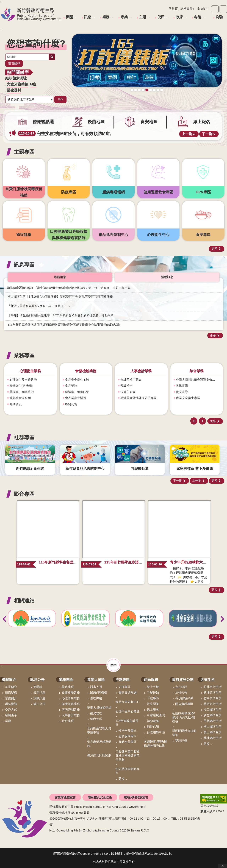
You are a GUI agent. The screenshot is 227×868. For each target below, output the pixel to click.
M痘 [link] (33, 84)
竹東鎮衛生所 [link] (213, 698)
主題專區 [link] (146, 17)
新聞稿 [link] (38, 687)
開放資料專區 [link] (184, 704)
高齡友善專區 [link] (128, 742)
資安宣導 (182, 392)
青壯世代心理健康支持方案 (158, 90)
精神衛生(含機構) (21, 386)
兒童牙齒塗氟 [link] (18, 84)
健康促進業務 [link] (71, 704)
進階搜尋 (14, 63)
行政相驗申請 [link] (156, 732)
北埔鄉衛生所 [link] (213, 738)
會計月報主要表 (131, 380)
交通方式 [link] (11, 710)
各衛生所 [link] (201, 17)
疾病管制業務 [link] (71, 710)
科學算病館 (162, 90)
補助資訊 (16, 404)
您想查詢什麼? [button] (36, 44)
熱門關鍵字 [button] (18, 72)
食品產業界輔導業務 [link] (99, 744)
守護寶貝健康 (132, 90)
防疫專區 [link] (124, 687)
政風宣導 (182, 386)
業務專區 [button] (24, 355)
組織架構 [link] (11, 693)
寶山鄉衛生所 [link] (213, 732)
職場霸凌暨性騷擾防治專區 (139, 398)
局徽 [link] (8, 721)
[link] (147, 61)
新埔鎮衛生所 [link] (213, 693)
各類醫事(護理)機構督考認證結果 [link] (155, 744)
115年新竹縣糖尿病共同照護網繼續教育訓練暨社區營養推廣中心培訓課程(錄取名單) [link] (64, 325)
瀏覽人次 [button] (206, 812)
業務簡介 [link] (11, 698)
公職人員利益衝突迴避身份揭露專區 (198, 380)
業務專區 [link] (110, 17)
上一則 (187, 134)
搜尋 (52, 57)
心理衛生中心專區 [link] (128, 712)
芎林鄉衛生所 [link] (213, 721)
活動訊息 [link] (39, 698)
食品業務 (71, 386)
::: (1, 30)
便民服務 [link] (165, 17)
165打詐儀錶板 (147, 90)
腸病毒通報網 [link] (128, 693)
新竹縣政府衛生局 (31, 14)
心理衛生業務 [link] (71, 698)
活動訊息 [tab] (167, 277)
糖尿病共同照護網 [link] (99, 756)
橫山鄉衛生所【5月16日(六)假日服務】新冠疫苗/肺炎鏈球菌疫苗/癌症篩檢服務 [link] (60, 297)
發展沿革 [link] (11, 715)
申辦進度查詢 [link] (156, 715)
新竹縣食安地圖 (139, 90)
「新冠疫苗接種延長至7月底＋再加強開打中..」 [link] (39, 306)
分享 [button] (223, 9)
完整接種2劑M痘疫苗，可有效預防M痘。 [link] (66, 133)
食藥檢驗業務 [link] (71, 693)
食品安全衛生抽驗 (77, 380)
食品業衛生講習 (76, 398)
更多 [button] (214, 249)
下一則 (207, 134)
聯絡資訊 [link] (11, 704)
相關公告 (71, 404)
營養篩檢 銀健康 (154, 90)
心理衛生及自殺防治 (23, 380)
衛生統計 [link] (181, 687)
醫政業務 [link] (68, 687)
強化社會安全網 (20, 398)
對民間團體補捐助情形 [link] (184, 733)
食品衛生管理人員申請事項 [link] (99, 731)
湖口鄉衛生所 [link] (213, 710)
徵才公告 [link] (39, 704)
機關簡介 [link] (73, 17)
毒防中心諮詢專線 (150, 90)
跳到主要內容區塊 (2, 2)
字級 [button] (215, 9)
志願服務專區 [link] (128, 736)
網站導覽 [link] (187, 9)
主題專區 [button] (24, 152)
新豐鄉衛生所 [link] (213, 715)
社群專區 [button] (24, 437)
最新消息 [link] (39, 693)
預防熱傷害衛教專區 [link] (128, 771)
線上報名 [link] (153, 710)
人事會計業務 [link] (71, 715)
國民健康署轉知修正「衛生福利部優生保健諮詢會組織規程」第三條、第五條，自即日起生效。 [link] (70, 288)
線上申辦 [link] (153, 687)
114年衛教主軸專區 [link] (127, 723)
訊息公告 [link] (91, 17)
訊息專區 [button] (24, 265)
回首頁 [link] (173, 9)
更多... (123, 779)
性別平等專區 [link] (128, 731)
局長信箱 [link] (153, 727)
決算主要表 (128, 392)
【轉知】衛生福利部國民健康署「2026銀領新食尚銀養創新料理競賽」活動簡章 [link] (61, 315)
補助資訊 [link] (153, 721)
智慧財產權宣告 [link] (65, 797)
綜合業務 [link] (68, 721)
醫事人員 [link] (96, 687)
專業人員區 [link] (128, 17)
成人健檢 (143, 90)
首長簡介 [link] (11, 687)
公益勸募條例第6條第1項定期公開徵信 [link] (184, 717)
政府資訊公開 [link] (183, 17)
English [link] (202, 9)
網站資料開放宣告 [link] (136, 797)
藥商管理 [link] (96, 719)
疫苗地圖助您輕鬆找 (136, 90)
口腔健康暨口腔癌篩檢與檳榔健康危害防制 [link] (128, 756)
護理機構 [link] (96, 698)
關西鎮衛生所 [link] (213, 704)
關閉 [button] (113, 665)
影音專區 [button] (24, 494)
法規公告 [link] (181, 693)
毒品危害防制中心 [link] (128, 702)
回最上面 (223, 866)
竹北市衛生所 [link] (213, 687)
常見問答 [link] (153, 704)
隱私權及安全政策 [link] (100, 797)
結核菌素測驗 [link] (16, 78)
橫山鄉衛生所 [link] (213, 727)
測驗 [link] (219, 17)
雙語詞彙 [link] (181, 741)
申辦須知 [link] (153, 693)
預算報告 (126, 386)
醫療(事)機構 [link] (99, 693)
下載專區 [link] (153, 698)
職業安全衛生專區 (188, 398)
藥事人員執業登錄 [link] (99, 708)
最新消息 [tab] (60, 277)
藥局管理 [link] (96, 713)
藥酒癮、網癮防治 (22, 392)
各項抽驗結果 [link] (184, 698)
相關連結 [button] (24, 600)
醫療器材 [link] (14, 90)
